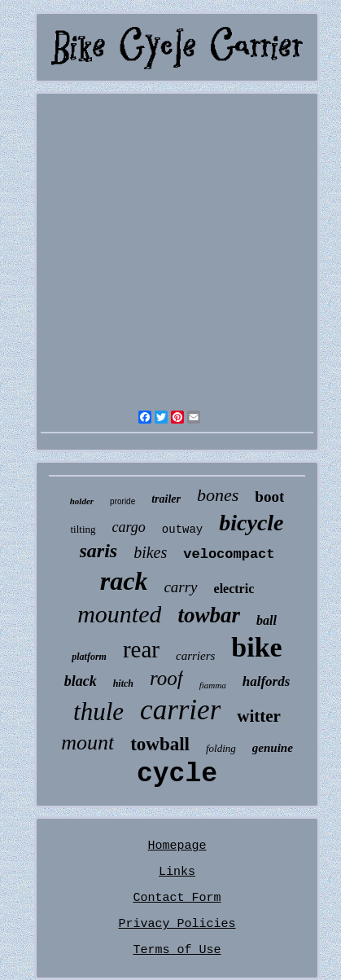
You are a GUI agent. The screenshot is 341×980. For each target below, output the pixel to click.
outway (182, 530)
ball (267, 620)
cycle (177, 774)
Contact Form (177, 898)
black (81, 681)
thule (98, 712)
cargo (129, 527)
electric (234, 589)
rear (141, 649)
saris (99, 551)
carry (180, 587)
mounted (119, 614)
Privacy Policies (177, 924)
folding (221, 748)
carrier (180, 710)
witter (259, 716)
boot (269, 497)
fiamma (213, 685)
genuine (273, 748)
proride (122, 501)
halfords (267, 681)
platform (89, 657)
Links (177, 872)
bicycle (251, 523)
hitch (123, 683)
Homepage (177, 846)
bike (256, 647)
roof (166, 678)
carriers (195, 656)
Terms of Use (177, 950)
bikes (150, 552)
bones (218, 495)
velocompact (229, 554)
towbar (209, 615)
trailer (166, 499)
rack (124, 581)
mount (87, 743)
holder (82, 501)
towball (160, 744)
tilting (83, 529)
